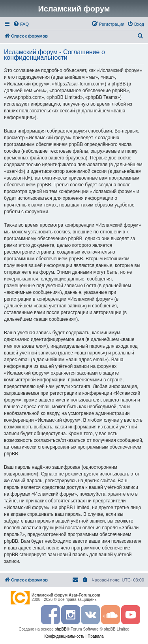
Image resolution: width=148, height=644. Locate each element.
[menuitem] (21, 24)
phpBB (61, 629)
